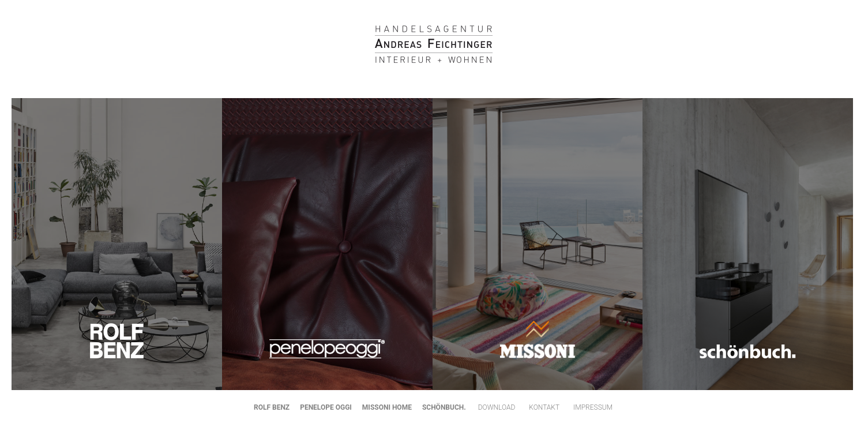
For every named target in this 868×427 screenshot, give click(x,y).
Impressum (593, 407)
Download (497, 407)
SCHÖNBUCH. (444, 407)
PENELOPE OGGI (326, 407)
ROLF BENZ (272, 407)
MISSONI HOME (387, 407)
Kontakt (544, 407)
